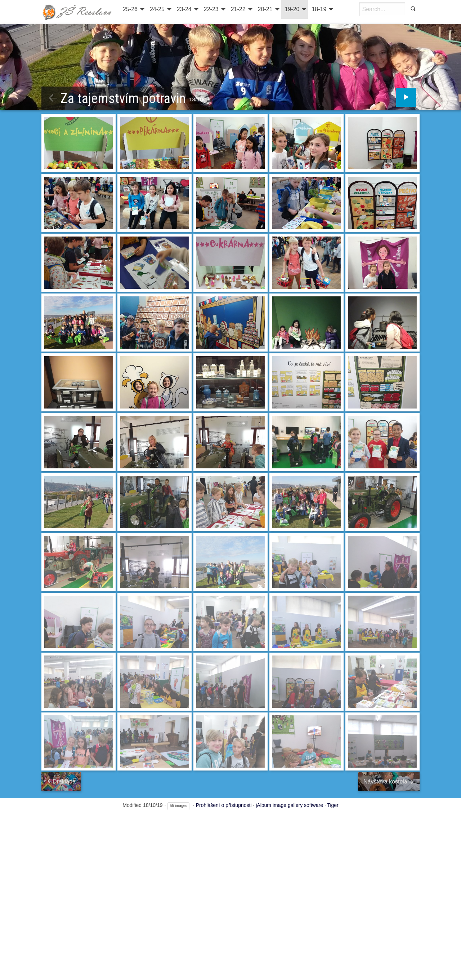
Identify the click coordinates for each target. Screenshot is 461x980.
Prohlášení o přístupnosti (224, 806)
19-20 (292, 9)
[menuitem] (133, 9)
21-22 (238, 9)
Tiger (333, 806)
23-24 (184, 9)
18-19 (319, 9)
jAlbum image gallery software (289, 806)
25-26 (130, 9)
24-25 (157, 9)
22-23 (211, 9)
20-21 (265, 9)
